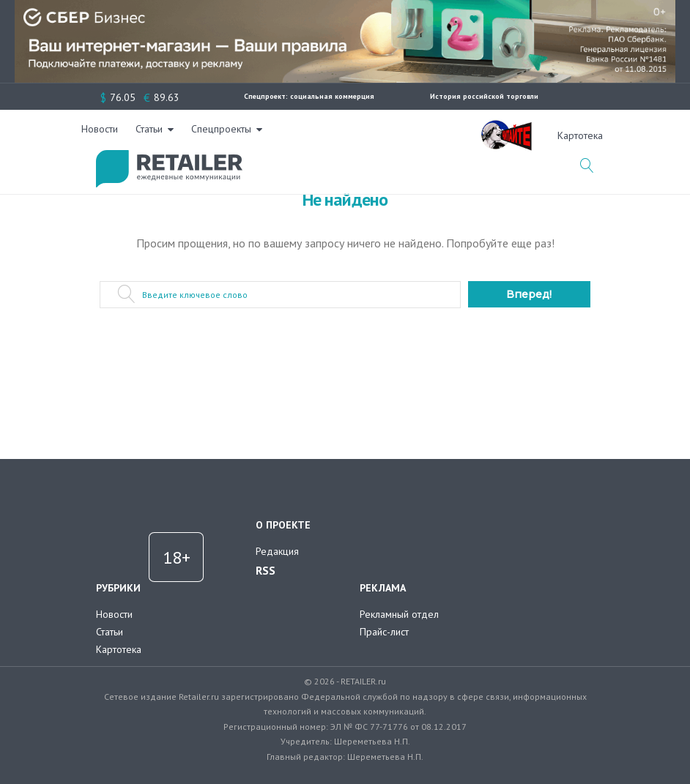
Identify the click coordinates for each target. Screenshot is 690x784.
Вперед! (529, 294)
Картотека (119, 649)
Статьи (328, 135)
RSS (266, 570)
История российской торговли (484, 96)
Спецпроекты (400, 135)
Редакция (277, 551)
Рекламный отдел (399, 614)
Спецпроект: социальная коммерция (309, 96)
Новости (278, 135)
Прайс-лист (384, 632)
